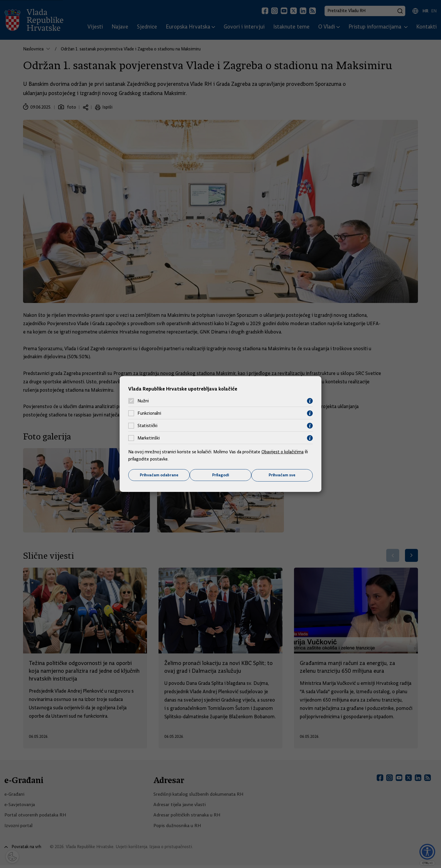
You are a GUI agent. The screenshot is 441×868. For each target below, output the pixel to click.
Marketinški (149, 438)
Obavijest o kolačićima (283, 452)
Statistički (147, 426)
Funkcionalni (149, 413)
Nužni (143, 401)
